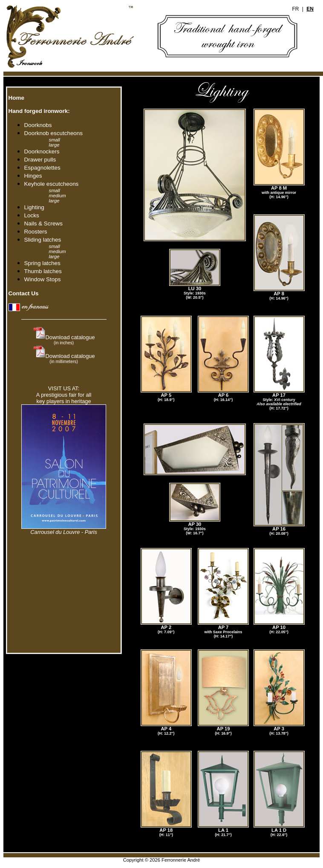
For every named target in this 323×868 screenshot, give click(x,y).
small (55, 140)
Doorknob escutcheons (55, 133)
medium (58, 196)
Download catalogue (70, 340)
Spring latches (42, 263)
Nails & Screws (43, 223)
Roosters (36, 232)
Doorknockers (42, 151)
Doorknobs (38, 125)
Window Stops (43, 279)
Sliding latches (43, 240)
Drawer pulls (40, 160)
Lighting (34, 207)
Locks (32, 215)
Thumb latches (43, 271)
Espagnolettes (42, 168)
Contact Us (23, 293)
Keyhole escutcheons (52, 184)
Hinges (33, 176)
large (54, 145)
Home (16, 98)
